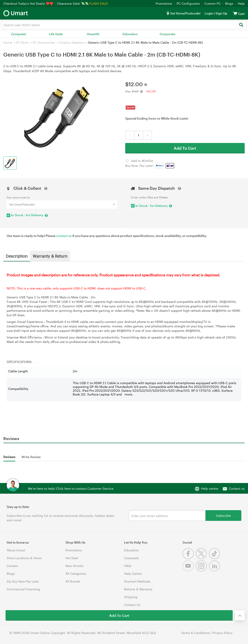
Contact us (237, 488)
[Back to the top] (240, 615)
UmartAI (93, 34)
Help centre (210, 488)
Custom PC (213, 3)
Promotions (164, 3)
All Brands (73, 581)
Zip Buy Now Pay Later (23, 581)
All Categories (76, 574)
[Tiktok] (215, 558)
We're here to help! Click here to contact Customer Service (71, 488)
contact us (64, 236)
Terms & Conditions (195, 633)
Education (130, 34)
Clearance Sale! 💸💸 (73, 3)
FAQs (128, 566)
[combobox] (124, 25)
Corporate (167, 34)
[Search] (241, 25)
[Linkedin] (215, 570)
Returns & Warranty (138, 589)
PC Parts (22, 42)
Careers (12, 566)
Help (241, 3)
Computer (19, 34)
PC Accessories (44, 42)
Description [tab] (17, 256)
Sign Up (221, 13)
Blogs (229, 3)
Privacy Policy (222, 633)
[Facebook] (189, 558)
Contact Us (132, 605)
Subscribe (223, 515)
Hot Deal (72, 558)
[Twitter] (202, 558)
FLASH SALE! (99, 3)
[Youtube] (189, 570)
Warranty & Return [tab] (50, 256)
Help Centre (133, 574)
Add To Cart (185, 148)
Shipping (131, 597)
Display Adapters (72, 42)
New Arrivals (75, 566)
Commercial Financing (23, 589)
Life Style (56, 34)
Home (8, 42)
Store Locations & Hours (24, 558)
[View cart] (235, 13)
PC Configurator (188, 3)
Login (209, 13)
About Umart (16, 550)
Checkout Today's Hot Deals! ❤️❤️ (29, 3)
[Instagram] (202, 570)
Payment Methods (137, 581)
